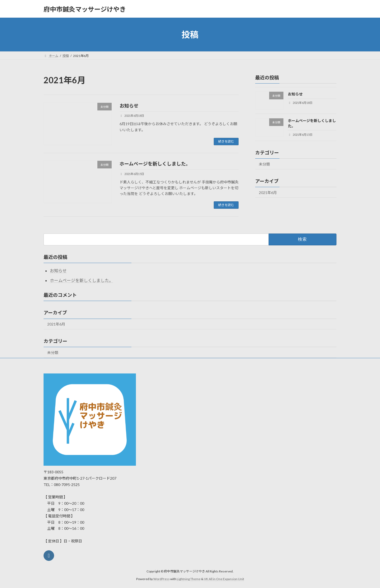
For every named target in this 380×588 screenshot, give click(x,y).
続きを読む (226, 141)
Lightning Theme (189, 579)
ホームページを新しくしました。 (155, 164)
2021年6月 (268, 193)
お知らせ (129, 106)
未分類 (264, 164)
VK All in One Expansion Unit (224, 579)
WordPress (161, 579)
